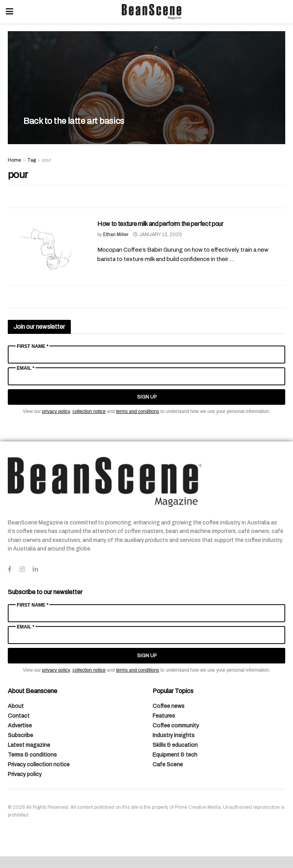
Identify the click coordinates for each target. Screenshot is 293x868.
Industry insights (174, 735)
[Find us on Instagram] (22, 570)
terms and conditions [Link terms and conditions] (138, 411)
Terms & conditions (32, 755)
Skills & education (175, 745)
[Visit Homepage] (152, 12)
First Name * (32, 346)
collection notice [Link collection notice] (89, 411)
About (16, 706)
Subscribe (20, 735)
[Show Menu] (10, 12)
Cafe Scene (168, 765)
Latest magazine (29, 745)
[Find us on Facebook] (10, 570)
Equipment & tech (175, 755)
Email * (25, 368)
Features (164, 716)
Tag (32, 160)
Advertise (20, 726)
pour (47, 160)
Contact (19, 716)
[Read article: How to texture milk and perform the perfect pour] (47, 248)
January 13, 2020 (158, 235)
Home (14, 160)
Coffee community (176, 726)
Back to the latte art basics (74, 121)
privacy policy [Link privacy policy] (56, 411)
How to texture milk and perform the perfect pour (160, 224)
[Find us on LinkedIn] (35, 570)
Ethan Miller (116, 235)
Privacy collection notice (39, 765)
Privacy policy (25, 774)
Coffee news (168, 706)
